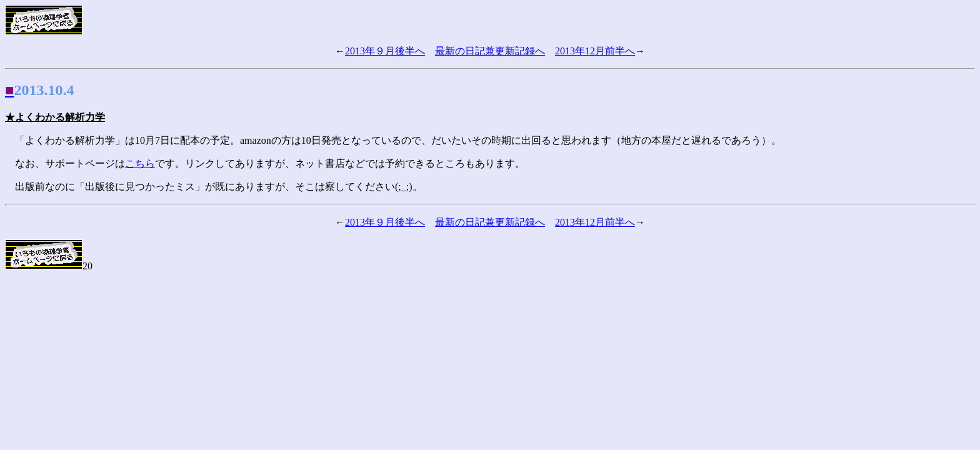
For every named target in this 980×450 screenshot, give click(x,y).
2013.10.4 (44, 90)
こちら (140, 163)
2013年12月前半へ (595, 51)
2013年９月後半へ (385, 51)
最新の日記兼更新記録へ (490, 51)
